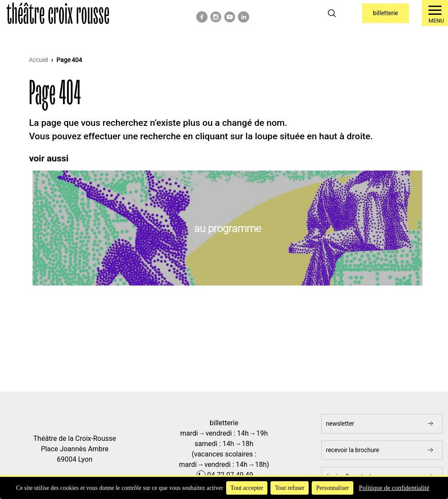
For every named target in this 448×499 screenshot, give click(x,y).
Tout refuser (290, 488)
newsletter (340, 423)
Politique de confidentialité (394, 488)
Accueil (38, 60)
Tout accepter (247, 488)
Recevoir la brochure (353, 450)
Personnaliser (332, 488)
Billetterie (385, 13)
